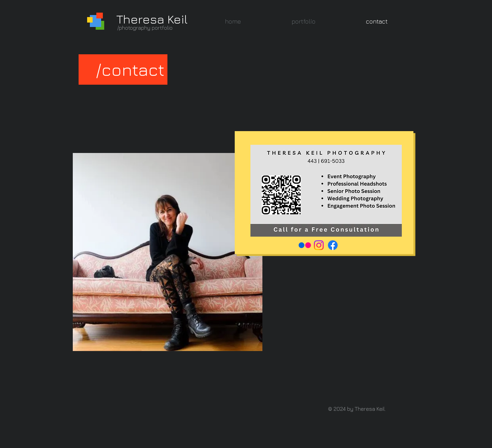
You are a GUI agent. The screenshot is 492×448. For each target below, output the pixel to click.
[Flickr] (305, 245)
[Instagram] (319, 245)
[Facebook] (333, 245)
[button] (303, 21)
